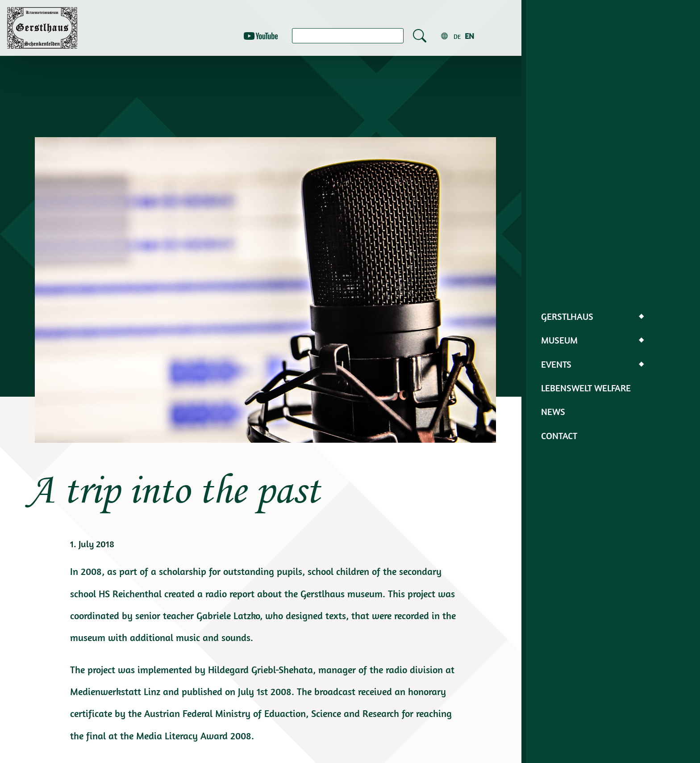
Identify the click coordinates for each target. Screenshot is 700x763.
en (469, 36)
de (457, 37)
